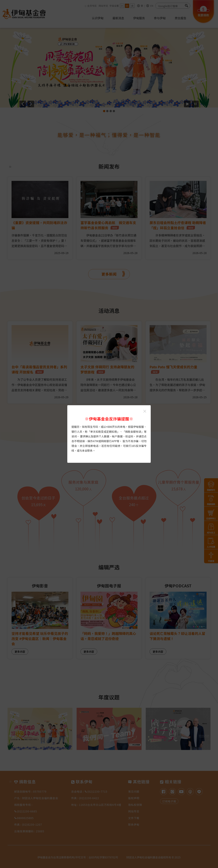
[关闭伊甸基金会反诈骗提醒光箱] (145, 411)
